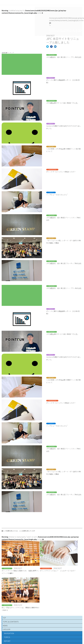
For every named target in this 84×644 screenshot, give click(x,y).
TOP (4, 618)
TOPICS (7, 637)
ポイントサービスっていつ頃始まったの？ (61, 172)
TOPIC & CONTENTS (11, 622)
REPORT (7, 641)
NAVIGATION (9, 633)
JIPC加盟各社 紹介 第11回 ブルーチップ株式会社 (64, 263)
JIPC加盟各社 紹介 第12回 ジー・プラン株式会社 (64, 57)
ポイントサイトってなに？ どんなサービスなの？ (58, 571)
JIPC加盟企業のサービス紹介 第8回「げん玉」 (62, 103)
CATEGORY (7, 629)
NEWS (5, 625)
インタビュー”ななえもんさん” (57, 195)
